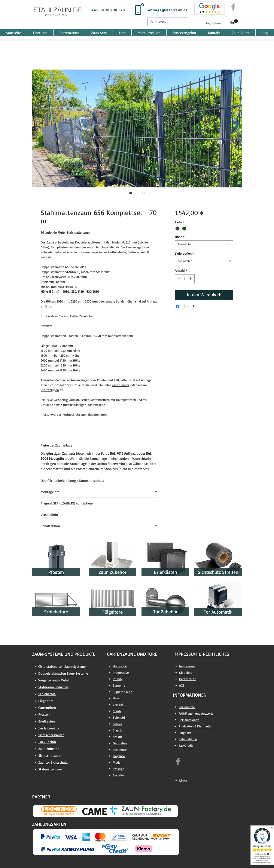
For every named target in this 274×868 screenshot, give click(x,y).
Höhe (180, 237)
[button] (234, 22)
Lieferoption (184, 254)
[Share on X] (194, 307)
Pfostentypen (50, 390)
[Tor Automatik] (218, 612)
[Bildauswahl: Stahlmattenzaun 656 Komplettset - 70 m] (131, 193)
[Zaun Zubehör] (112, 572)
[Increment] (191, 279)
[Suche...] (168, 22)
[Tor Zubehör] (165, 612)
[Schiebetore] (56, 612)
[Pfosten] (56, 572)
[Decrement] (179, 279)
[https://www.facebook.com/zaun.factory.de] (178, 761)
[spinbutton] (185, 279)
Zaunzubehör (121, 385)
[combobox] (204, 244)
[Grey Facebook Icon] (233, 7)
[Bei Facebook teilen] (178, 307)
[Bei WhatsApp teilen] (186, 307)
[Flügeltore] (112, 612)
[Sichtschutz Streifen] (218, 572)
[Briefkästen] (165, 572)
